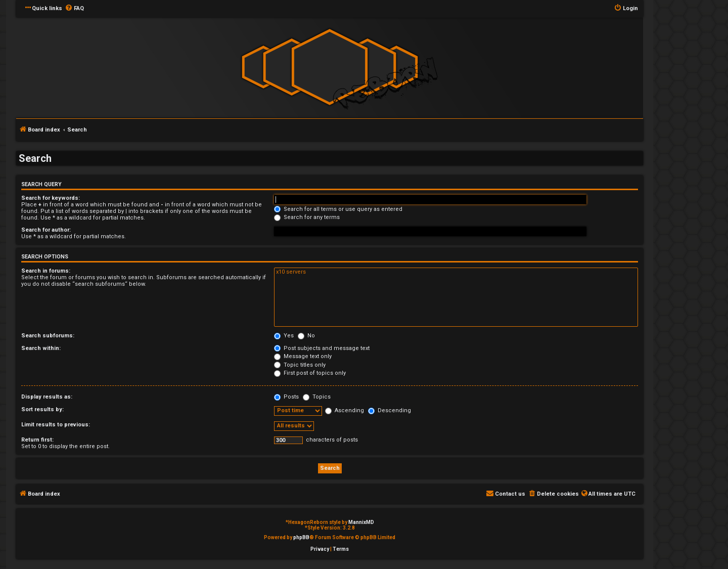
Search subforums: (48, 336)
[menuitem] (74, 9)
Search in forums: (46, 271)
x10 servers (456, 272)
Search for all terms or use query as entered (338, 209)
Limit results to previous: (56, 425)
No (306, 336)
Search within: (41, 348)
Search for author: (46, 230)
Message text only (303, 356)
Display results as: (47, 397)
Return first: (37, 440)
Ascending (345, 410)
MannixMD (361, 522)
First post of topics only (310, 373)
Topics (317, 397)
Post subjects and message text (322, 348)
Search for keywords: (51, 198)
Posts (286, 397)
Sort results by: (42, 409)
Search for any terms (307, 217)
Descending (390, 410)
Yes (284, 336)
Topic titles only (300, 365)
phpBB (301, 537)
